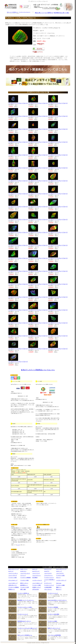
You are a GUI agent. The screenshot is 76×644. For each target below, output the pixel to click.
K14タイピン (23, 571)
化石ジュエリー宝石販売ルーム (13, 12)
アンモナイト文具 (25, 587)
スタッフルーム (48, 589)
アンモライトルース (49, 578)
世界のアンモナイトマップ (54, 628)
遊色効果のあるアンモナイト (24, 621)
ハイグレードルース (37, 580)
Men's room (59, 583)
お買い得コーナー (13, 585)
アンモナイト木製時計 (14, 587)
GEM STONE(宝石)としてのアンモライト (57, 600)
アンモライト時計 (25, 580)
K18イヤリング (48, 569)
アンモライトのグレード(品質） (25, 607)
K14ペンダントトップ (61, 569)
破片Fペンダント (24, 583)
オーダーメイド (48, 583)
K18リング (35, 569)
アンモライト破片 (13, 578)
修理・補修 (23, 589)
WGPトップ (59, 571)
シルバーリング (36, 573)
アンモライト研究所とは (23, 593)
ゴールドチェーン (48, 575)
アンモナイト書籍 (60, 585)
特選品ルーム (12, 589)
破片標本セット (24, 585)
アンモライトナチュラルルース (25, 12)
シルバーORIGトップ (37, 583)
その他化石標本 (48, 587)
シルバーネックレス (25, 573)
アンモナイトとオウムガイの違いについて (27, 628)
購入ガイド (59, 589)
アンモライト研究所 (47, 567)
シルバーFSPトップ (13, 583)
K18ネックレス (24, 569)
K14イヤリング (36, 571)
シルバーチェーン (37, 575)
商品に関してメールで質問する (44, 13)
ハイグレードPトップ (61, 580)
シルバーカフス (48, 573)
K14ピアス (47, 571)
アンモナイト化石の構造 (53, 614)
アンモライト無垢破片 (26, 578)
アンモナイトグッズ (49, 585)
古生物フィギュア (37, 587)
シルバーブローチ (13, 575)
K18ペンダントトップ (13, 569)
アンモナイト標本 (37, 585)
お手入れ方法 (36, 589)
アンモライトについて (53, 593)
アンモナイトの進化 (52, 621)
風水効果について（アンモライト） (26, 600)
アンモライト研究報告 (53, 607)
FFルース (58, 578)
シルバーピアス (60, 573)
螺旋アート (59, 587)
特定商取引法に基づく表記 (61, 13)
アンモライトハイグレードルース (18, 103)
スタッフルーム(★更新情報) (54, 635)
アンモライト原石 (60, 575)
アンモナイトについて (23, 614)
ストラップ (23, 575)
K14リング (11, 571)
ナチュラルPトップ (13, 580)
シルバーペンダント (13, 573)
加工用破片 (35, 578)
